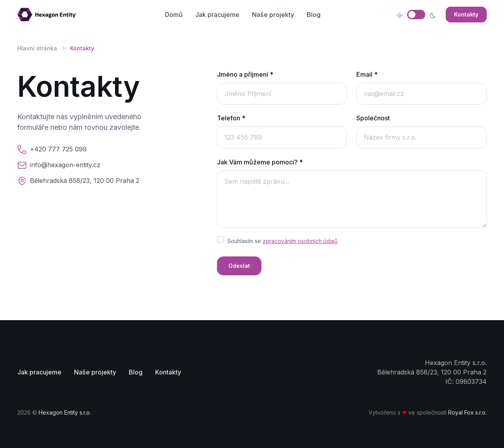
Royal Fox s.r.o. (467, 412)
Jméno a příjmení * (245, 74)
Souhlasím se (282, 241)
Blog (314, 15)
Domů (174, 15)
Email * (367, 74)
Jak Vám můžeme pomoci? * (260, 162)
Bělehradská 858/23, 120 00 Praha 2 (85, 181)
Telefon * (231, 118)
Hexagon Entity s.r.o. (65, 412)
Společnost (373, 118)
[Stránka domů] (50, 15)
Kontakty (466, 14)
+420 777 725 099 (58, 149)
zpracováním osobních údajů (300, 241)
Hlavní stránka (37, 48)
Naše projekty (273, 15)
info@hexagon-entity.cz (65, 165)
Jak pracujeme (217, 15)
